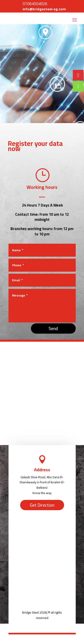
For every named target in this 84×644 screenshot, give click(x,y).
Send (53, 328)
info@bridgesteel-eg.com (44, 9)
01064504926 (35, 4)
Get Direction (42, 505)
